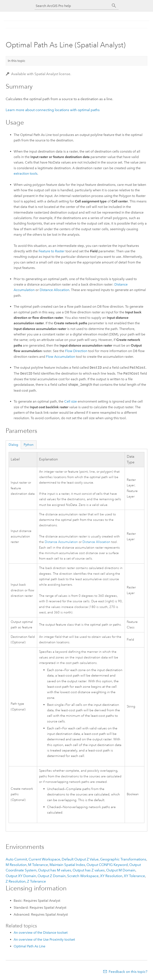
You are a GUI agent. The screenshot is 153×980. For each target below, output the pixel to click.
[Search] (114, 6)
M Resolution (16, 865)
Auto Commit (16, 859)
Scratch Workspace (83, 876)
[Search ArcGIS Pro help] (72, 6)
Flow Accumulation (61, 357)
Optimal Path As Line (29, 946)
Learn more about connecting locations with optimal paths (53, 110)
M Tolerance (38, 865)
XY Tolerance (134, 876)
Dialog (13, 445)
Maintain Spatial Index (67, 865)
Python (29, 445)
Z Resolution (16, 881)
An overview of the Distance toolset (41, 933)
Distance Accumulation (61, 542)
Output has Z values (89, 870)
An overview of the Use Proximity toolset (44, 939)
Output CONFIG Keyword (107, 865)
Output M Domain (121, 870)
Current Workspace (44, 859)
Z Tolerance (37, 881)
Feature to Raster (52, 251)
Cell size (71, 401)
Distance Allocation (54, 290)
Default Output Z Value (80, 859)
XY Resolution (111, 876)
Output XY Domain (21, 876)
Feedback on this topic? (128, 972)
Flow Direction (76, 351)
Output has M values (55, 870)
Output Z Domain (52, 876)
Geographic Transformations (123, 859)
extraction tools (25, 174)
